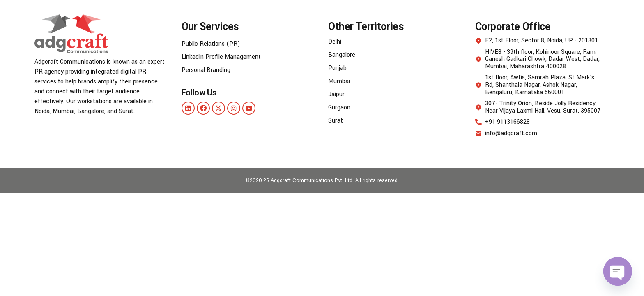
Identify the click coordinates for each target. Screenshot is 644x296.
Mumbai (339, 81)
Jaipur (336, 94)
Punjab (337, 68)
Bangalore (342, 55)
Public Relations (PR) (211, 44)
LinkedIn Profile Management (221, 57)
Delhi (335, 42)
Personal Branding (206, 70)
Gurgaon (339, 108)
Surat (336, 121)
